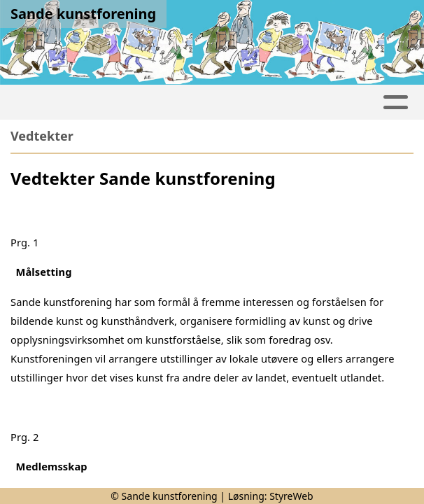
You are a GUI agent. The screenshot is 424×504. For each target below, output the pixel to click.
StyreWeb (291, 496)
